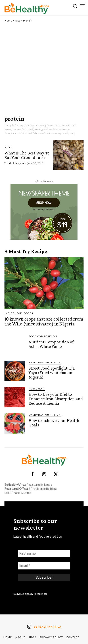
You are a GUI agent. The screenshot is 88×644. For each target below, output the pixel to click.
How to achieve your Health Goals (54, 423)
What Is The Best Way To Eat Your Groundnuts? (27, 155)
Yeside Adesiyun (14, 163)
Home (8, 20)
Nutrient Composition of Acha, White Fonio (51, 344)
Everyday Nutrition (45, 362)
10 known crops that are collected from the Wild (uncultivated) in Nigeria (44, 321)
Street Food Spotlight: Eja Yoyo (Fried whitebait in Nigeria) (52, 372)
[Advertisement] (44, 69)
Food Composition (43, 336)
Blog (8, 147)
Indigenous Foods (19, 313)
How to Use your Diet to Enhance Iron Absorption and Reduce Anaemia (56, 399)
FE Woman (37, 389)
